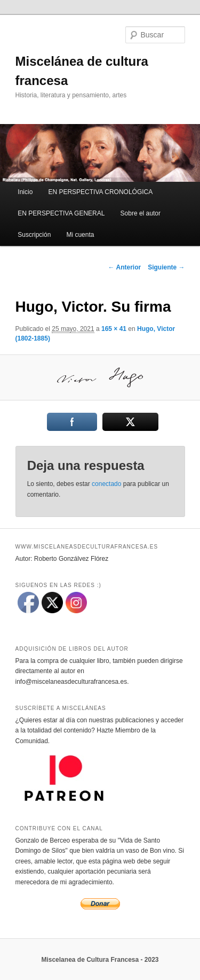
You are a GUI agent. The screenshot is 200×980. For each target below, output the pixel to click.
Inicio (25, 192)
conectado (106, 484)
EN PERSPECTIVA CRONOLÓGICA (100, 192)
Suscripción (34, 235)
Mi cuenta (80, 235)
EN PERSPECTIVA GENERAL (61, 213)
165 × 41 (114, 329)
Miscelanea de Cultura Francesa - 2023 (100, 960)
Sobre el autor (141, 213)
